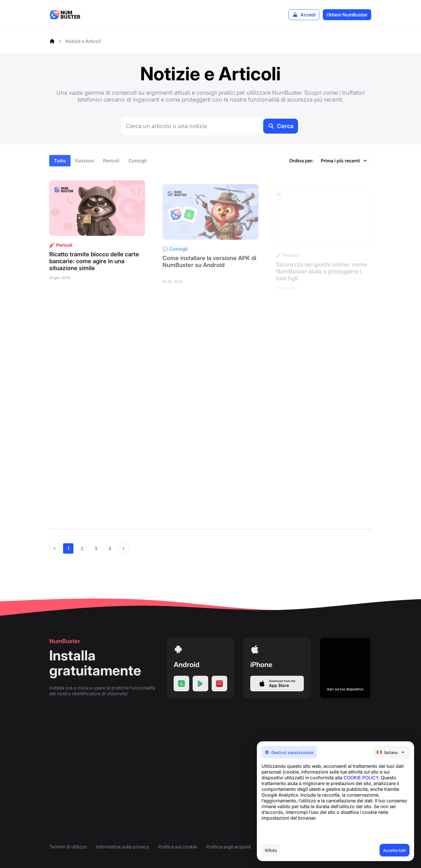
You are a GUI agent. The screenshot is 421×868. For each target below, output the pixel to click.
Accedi (308, 15)
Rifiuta (271, 850)
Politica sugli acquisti (229, 847)
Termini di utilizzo (68, 847)
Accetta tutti (395, 850)
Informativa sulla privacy (123, 847)
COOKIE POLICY (361, 778)
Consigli (138, 167)
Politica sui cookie (178, 847)
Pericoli (111, 167)
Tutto (60, 167)
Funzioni (85, 167)
